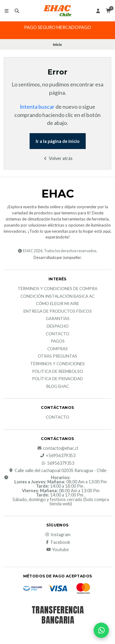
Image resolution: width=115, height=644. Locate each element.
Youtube (58, 550)
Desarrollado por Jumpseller (57, 258)
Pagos (58, 341)
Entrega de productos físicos (58, 311)
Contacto (58, 334)
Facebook (58, 542)
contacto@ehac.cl (58, 448)
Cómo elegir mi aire (58, 304)
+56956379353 (58, 456)
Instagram (58, 535)
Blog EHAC (58, 387)
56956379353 (58, 463)
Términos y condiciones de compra (58, 289)
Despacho (58, 326)
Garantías (58, 319)
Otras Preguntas (58, 356)
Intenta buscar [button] (37, 107)
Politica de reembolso (58, 372)
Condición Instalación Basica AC (58, 297)
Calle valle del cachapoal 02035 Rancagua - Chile (58, 471)
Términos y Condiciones (58, 364)
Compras (58, 349)
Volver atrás (58, 158)
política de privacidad (58, 379)
